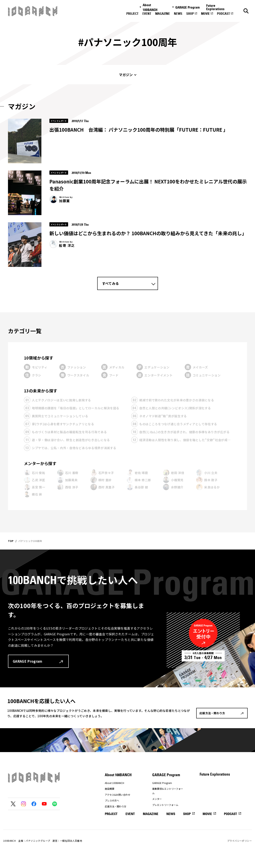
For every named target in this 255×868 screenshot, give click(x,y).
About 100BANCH (150, 7)
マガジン (126, 75)
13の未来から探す (41, 391)
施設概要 (110, 789)
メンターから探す (40, 463)
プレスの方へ (112, 800)
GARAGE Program (187, 7)
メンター (157, 799)
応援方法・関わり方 (116, 806)
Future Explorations (215, 7)
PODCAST (223, 14)
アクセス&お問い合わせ (118, 795)
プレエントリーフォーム (165, 805)
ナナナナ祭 (111, 812)
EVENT (147, 14)
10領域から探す (39, 358)
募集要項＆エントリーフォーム (168, 791)
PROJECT (132, 14)
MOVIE (205, 14)
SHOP (190, 14)
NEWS (178, 14)
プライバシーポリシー (239, 854)
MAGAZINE (163, 14)
